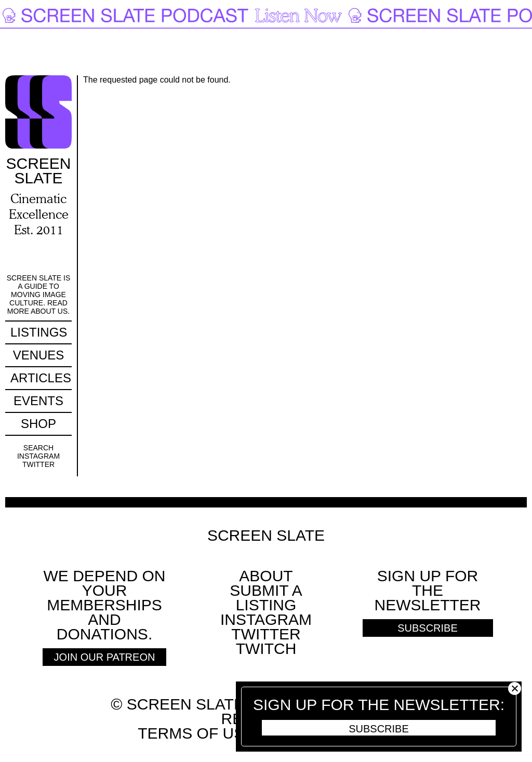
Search (38, 448)
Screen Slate (266, 536)
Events (38, 401)
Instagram (38, 456)
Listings (39, 332)
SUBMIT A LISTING (266, 598)
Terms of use (196, 733)
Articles (41, 378)
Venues (39, 355)
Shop (38, 424)
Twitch (266, 649)
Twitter (38, 464)
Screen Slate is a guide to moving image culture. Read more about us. (39, 295)
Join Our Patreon (105, 657)
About (266, 576)
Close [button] (515, 689)
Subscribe (379, 729)
